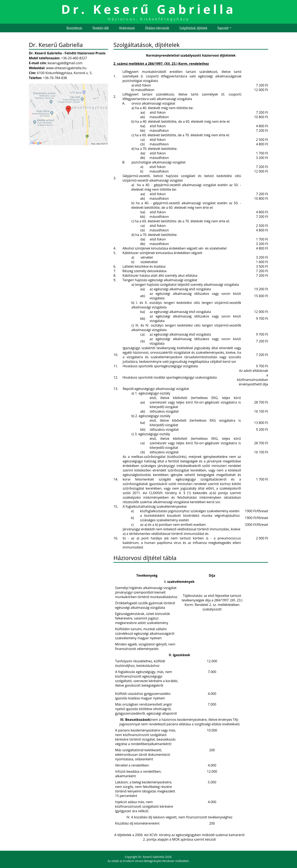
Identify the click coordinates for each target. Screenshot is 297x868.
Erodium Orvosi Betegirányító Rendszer (149, 861)
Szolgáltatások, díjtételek (193, 28)
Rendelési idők (101, 28)
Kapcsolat (223, 28)
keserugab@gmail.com (65, 63)
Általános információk (157, 28)
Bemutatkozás (74, 28)
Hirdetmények (127, 28)
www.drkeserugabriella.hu (66, 68)
